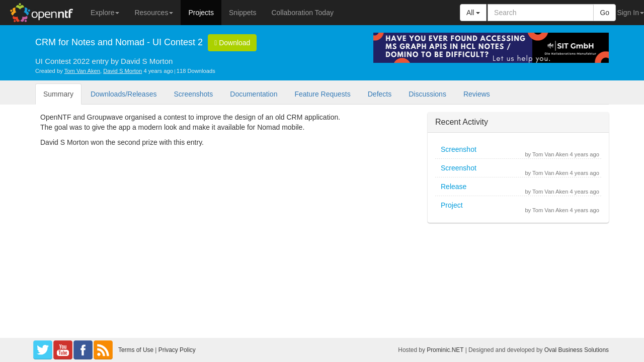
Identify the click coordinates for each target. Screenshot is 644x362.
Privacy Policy (177, 350)
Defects (380, 94)
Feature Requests (322, 94)
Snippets (243, 13)
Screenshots (193, 94)
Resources (154, 13)
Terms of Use (136, 350)
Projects (201, 13)
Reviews (477, 94)
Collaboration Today (302, 13)
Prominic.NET (445, 350)
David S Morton (123, 71)
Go (605, 13)
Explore (105, 13)
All (473, 13)
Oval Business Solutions (577, 350)
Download (232, 43)
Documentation (254, 94)
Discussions (427, 94)
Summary (58, 94)
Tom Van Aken (82, 71)
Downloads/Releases (124, 94)
